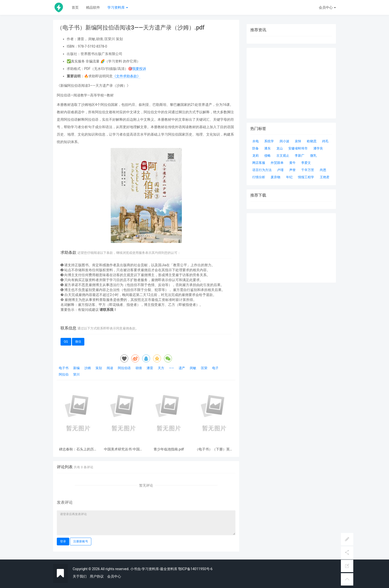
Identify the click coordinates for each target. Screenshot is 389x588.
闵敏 (193, 368)
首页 (75, 7)
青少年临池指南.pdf (169, 449)
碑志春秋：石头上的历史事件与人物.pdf (78, 449)
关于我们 (80, 576)
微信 (78, 342)
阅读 (110, 368)
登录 (63, 541)
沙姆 (88, 368)
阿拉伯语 (124, 368)
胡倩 (139, 368)
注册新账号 (81, 541)
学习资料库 (118, 7)
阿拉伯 (64, 374)
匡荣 (204, 368)
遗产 (182, 368)
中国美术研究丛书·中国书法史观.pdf (124, 449)
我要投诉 (139, 69)
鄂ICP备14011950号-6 (195, 569)
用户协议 (97, 576)
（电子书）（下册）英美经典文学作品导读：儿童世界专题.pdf (214, 449)
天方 (161, 368)
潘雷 (150, 368)
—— (171, 368)
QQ (66, 342)
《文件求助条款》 (127, 76)
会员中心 (114, 576)
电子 (215, 368)
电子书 (64, 368)
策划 (99, 368)
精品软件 (93, 7)
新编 (76, 368)
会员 (327, 7)
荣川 (76, 374)
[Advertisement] (291, 248)
